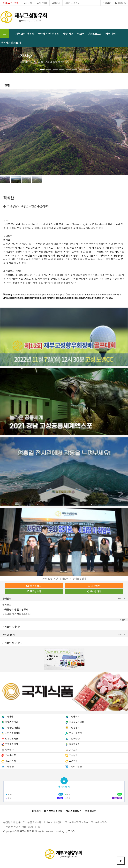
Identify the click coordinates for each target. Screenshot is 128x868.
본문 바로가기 (0, 0)
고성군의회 (42, 3)
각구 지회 (68, 34)
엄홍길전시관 (12, 739)
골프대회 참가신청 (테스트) (16, 614)
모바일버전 (91, 811)
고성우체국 (11, 755)
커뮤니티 (111, 34)
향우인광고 (34, 586)
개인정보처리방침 (53, 811)
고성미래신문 (75, 766)
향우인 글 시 (9, 635)
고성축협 (73, 761)
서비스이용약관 (74, 811)
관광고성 (73, 750)
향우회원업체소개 (11, 43)
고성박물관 (74, 739)
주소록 (81, 34)
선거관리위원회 (13, 733)
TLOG (71, 831)
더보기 (122, 598)
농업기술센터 (12, 722)
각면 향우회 (53, 34)
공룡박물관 (74, 744)
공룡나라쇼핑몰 (72, 3)
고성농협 (73, 755)
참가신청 (7, 599)
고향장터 (94, 586)
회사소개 (36, 811)
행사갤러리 (94, 591)
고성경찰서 (74, 727)
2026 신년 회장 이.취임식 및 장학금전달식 (64, 578)
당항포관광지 (12, 744)
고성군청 (28, 3)
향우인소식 (34, 591)
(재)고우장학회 (11, 3)
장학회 (41, 34)
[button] (42, 69)
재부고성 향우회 (25, 34)
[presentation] (11, 59)
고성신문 (9, 766)
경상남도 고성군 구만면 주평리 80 (29, 206)
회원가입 (120, 3)
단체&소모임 (95, 34)
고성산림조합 (75, 733)
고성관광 (56, 3)
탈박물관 (9, 750)
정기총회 (7, 605)
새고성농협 (11, 761)
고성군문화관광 (13, 727)
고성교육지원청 (76, 722)
